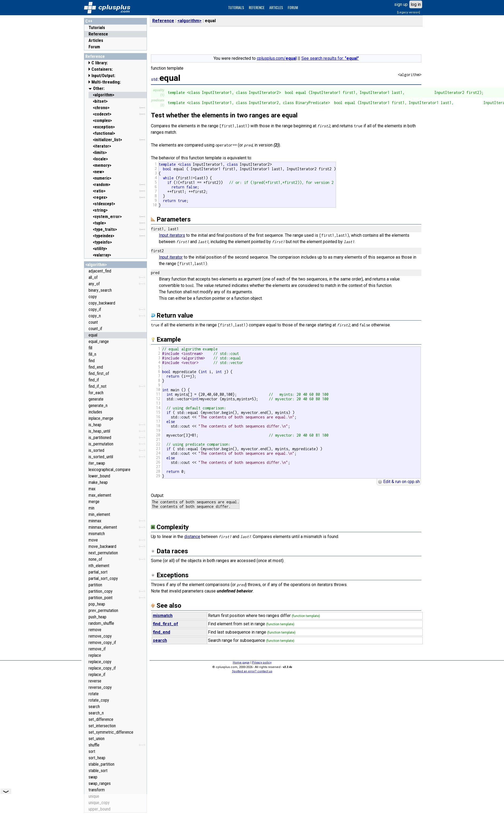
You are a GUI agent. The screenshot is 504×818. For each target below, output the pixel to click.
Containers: (102, 69)
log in (416, 4)
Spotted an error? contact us (252, 671)
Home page (241, 663)
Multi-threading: (106, 82)
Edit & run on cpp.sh (399, 482)
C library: (100, 63)
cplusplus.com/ (277, 58)
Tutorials (97, 28)
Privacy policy (262, 663)
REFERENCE (257, 7)
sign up (401, 4)
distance (192, 537)
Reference (98, 34)
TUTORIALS (236, 7)
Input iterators (172, 235)
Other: (99, 88)
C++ (89, 21)
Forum (94, 47)
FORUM (293, 7)
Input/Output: (103, 76)
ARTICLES (276, 7)
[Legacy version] (409, 12)
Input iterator (171, 257)
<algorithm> (96, 265)
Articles (96, 40)
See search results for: (330, 58)
